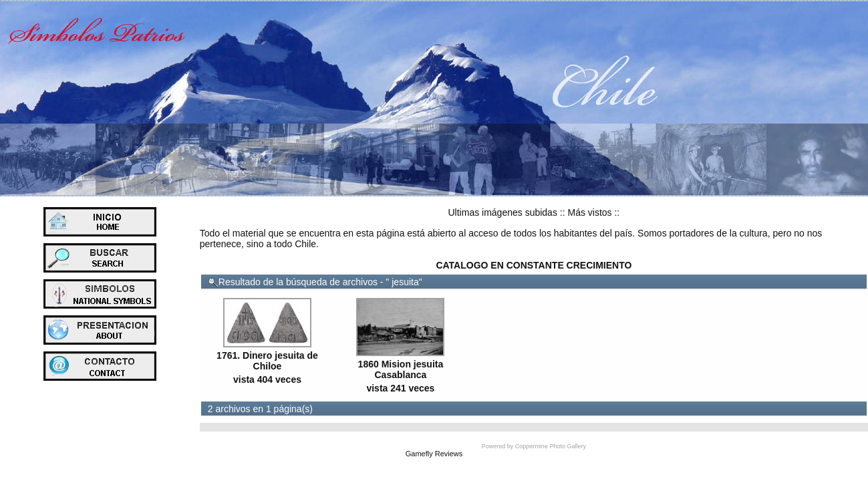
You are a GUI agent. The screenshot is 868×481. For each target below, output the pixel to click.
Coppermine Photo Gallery (551, 446)
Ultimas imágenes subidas (503, 212)
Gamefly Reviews (434, 454)
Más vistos (589, 212)
